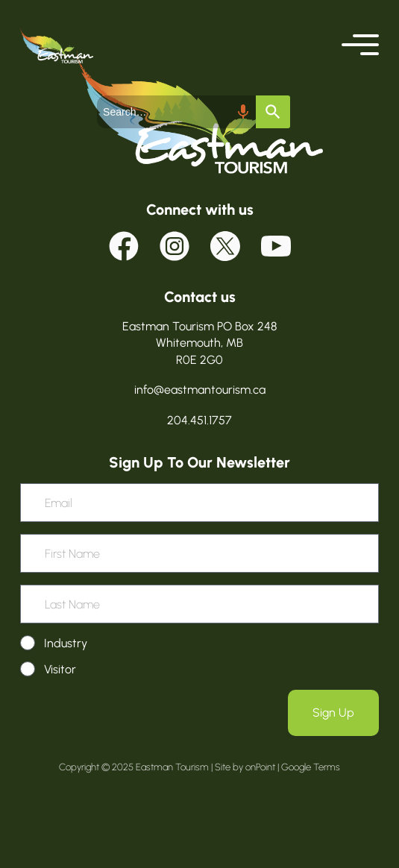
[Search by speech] (239, 112)
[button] (360, 45)
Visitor (60, 669)
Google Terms (311, 767)
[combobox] (177, 112)
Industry (66, 643)
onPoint (260, 767)
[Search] (268, 112)
